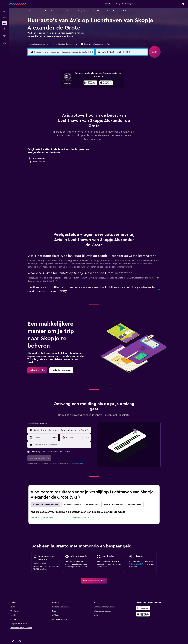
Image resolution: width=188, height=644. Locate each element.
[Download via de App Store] (151, 608)
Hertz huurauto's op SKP (88, 511)
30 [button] (90, 101)
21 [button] (77, 95)
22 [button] (83, 95)
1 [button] (83, 76)
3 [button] (52, 83)
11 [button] (58, 89)
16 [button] (90, 89)
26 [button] (65, 101)
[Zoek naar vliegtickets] (4, 12)
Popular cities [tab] (97, 498)
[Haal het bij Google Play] (151, 601)
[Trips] (4, 36)
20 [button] (71, 95)
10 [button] (52, 89)
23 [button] (90, 95)
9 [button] (90, 83)
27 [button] (71, 101)
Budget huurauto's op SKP (47, 511)
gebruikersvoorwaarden (79, 457)
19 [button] (65, 95)
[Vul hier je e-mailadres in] (66, 438)
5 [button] (65, 83)
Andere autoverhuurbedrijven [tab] (50, 498)
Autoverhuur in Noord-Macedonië (56, 11)
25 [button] (58, 101)
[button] (4, 4)
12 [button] (65, 89)
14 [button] (77, 89)
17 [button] (52, 95)
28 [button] (77, 101)
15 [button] (83, 89)
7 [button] (77, 83)
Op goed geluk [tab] (139, 498)
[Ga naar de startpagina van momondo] (18, 4)
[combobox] (42, 44)
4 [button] (58, 83)
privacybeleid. (37, 459)
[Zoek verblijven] (4, 18)
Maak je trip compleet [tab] (118, 498)
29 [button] (83, 101)
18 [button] (58, 95)
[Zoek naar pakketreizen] (4, 28)
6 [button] (71, 83)
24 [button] (52, 101)
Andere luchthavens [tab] (77, 498)
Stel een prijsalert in (141, 558)
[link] (42, 364)
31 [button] (52, 108)
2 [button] (90, 76)
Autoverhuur (36, 11)
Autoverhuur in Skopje (79, 11)
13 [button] (71, 89)
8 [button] (83, 83)
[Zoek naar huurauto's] (4, 23)
